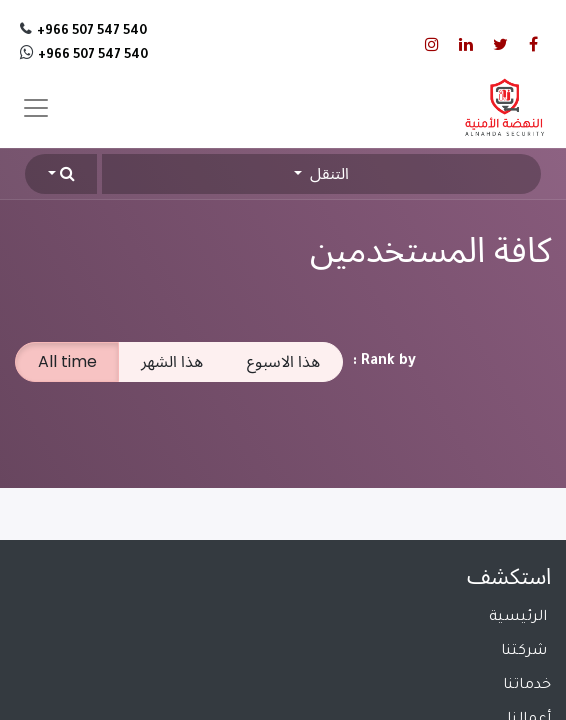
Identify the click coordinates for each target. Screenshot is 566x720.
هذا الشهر (172, 361)
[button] (61, 174)
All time (67, 361)
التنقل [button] (327, 173)
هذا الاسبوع (283, 361)
